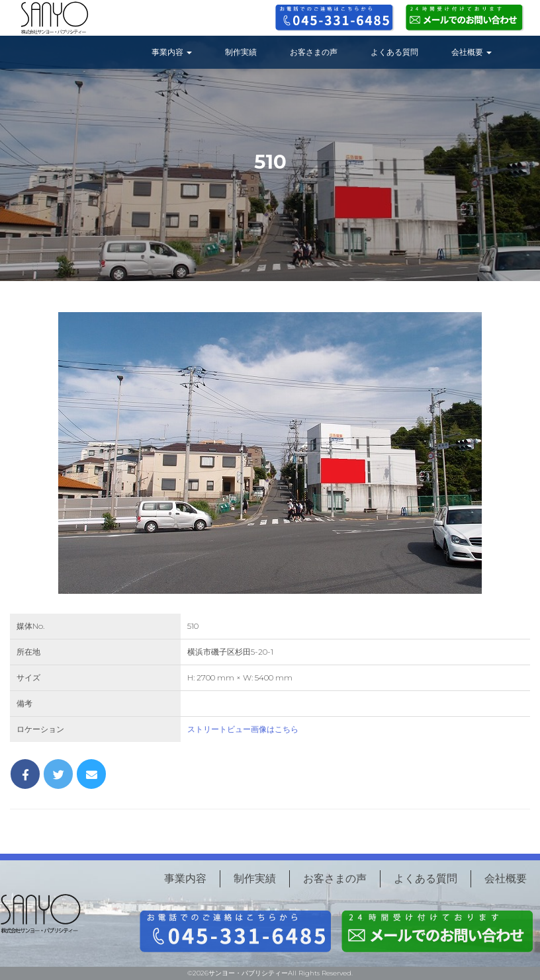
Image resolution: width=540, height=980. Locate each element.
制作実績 (241, 52)
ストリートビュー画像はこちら (243, 729)
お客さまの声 (314, 52)
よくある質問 (394, 52)
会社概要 (472, 52)
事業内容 (172, 52)
